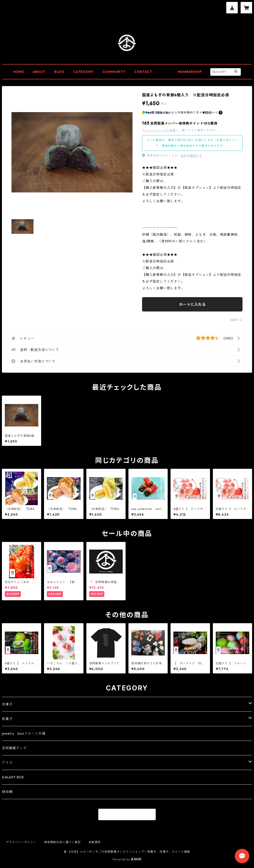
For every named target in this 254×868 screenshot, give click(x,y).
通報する (236, 320)
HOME (19, 72)
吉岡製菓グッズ (14, 748)
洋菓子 (7, 704)
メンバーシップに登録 (160, 130)
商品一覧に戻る (127, 815)
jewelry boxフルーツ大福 (24, 733)
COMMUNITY (114, 72)
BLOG (59, 72)
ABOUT (39, 72)
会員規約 (95, 842)
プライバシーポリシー (21, 842)
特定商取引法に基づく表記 (62, 842)
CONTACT (143, 72)
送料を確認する (191, 156)
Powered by (127, 859)
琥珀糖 (7, 792)
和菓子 (7, 719)
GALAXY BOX (13, 777)
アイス (7, 763)
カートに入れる (192, 304)
